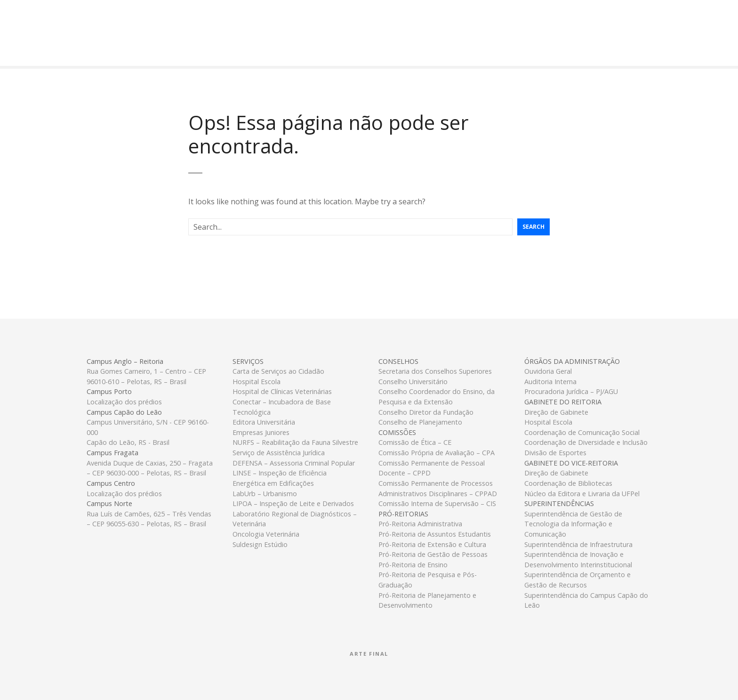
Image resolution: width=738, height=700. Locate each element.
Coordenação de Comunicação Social (582, 432)
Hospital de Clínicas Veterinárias (282, 391)
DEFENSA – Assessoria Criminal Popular (294, 463)
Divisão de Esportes (555, 453)
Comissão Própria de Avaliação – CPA (437, 453)
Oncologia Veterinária (266, 534)
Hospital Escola (257, 382)
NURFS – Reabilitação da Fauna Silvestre (295, 442)
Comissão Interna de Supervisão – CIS (437, 503)
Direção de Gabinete (556, 412)
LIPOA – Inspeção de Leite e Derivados (293, 503)
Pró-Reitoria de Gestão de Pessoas (433, 554)
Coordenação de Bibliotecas (568, 483)
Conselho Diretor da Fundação (426, 412)
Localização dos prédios (124, 402)
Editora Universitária (264, 422)
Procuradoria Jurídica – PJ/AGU (571, 391)
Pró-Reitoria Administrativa (420, 524)
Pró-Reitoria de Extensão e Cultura (432, 544)
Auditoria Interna (550, 382)
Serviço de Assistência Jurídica (279, 453)
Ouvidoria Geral (548, 371)
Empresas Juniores (261, 432)
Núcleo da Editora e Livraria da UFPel (582, 494)
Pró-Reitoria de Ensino (413, 565)
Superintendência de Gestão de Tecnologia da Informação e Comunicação (573, 524)
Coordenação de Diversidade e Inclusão (586, 442)
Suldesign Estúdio (260, 544)
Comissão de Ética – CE (415, 442)
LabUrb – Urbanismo (265, 494)
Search (533, 227)
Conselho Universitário (413, 382)
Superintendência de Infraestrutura (578, 544)
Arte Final (369, 654)
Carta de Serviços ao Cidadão (278, 371)
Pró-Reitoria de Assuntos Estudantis (435, 534)
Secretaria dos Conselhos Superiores (435, 371)
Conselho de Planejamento (420, 422)
